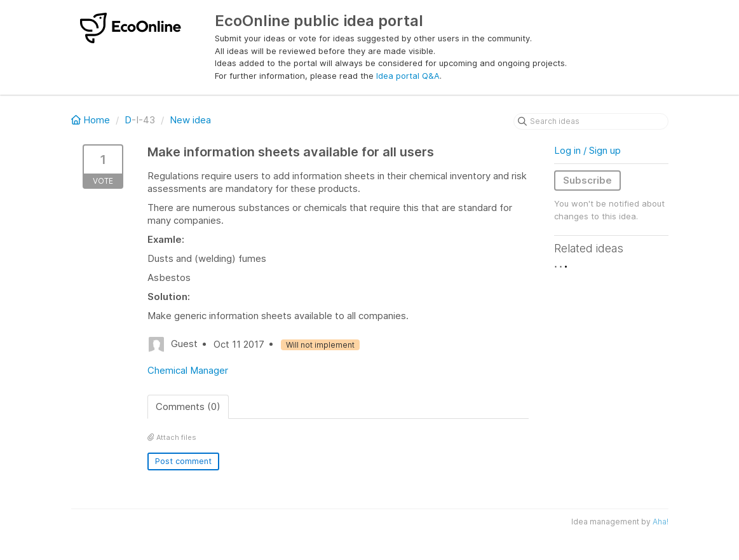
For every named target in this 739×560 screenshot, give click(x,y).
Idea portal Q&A (408, 76)
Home (92, 120)
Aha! (661, 522)
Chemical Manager (188, 370)
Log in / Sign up (587, 150)
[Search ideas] (591, 121)
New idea (190, 120)
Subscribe (587, 180)
